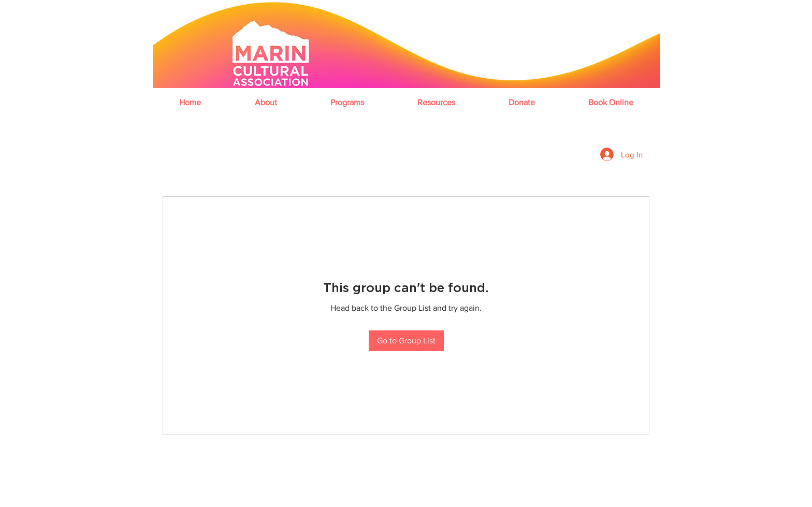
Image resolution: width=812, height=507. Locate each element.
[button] (266, 102)
